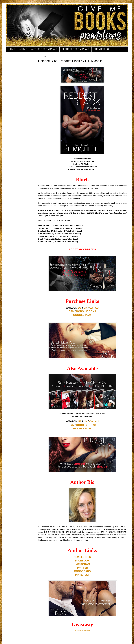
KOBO (80, 311)
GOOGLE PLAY (82, 315)
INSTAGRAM (82, 564)
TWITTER (82, 568)
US (80, 308)
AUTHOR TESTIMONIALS (44, 49)
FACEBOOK (82, 561)
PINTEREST (82, 575)
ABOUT (23, 49)
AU (97, 308)
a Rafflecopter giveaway (82, 630)
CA (91, 308)
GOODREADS (82, 571)
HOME (12, 49)
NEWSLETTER (82, 557)
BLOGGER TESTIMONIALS (76, 49)
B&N (71, 311)
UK (85, 308)
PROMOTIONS (101, 49)
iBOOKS (91, 311)
